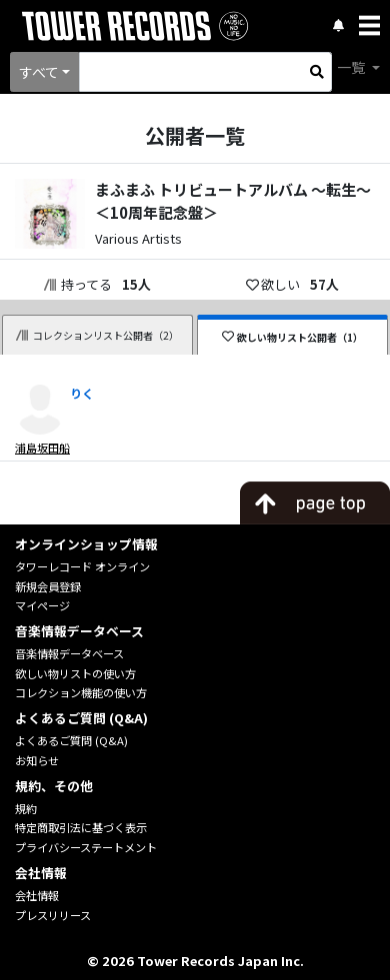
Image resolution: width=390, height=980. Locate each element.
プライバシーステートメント (86, 847)
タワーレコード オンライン (82, 566)
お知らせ (37, 760)
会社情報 (37, 895)
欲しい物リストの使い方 (75, 673)
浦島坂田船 (42, 448)
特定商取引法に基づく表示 (81, 827)
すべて (39, 72)
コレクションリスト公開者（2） (98, 335)
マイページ (42, 605)
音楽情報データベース (69, 653)
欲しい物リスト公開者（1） (292, 337)
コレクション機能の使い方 (81, 692)
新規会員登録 (48, 586)
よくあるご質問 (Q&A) (71, 740)
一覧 (352, 67)
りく (82, 393)
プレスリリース (53, 915)
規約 (26, 808)
